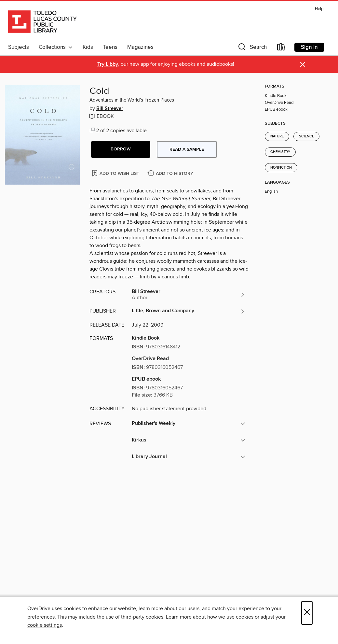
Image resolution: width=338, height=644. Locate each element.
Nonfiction (281, 168)
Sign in (309, 47)
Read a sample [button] (187, 149)
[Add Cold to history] (171, 174)
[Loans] (281, 48)
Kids (88, 47)
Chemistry (280, 152)
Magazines (140, 47)
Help (319, 9)
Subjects (19, 47)
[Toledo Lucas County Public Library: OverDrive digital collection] (42, 22)
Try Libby (108, 64)
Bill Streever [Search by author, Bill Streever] (110, 109)
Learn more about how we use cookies (210, 617)
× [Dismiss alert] (303, 65)
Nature (277, 136)
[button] (252, 48)
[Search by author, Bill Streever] (189, 295)
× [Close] (307, 613)
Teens (110, 47)
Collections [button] (56, 47)
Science (306, 136)
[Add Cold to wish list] (116, 173)
